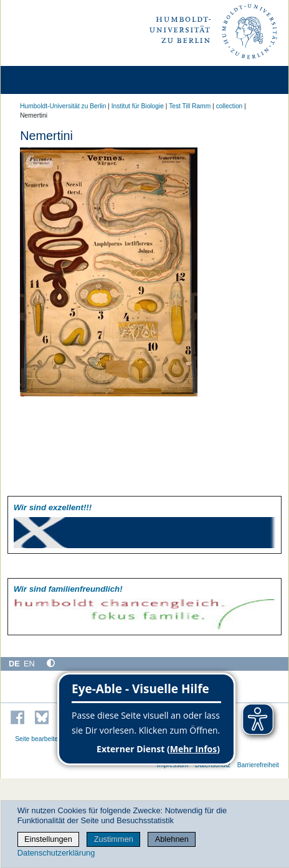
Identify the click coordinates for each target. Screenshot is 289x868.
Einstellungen (48, 839)
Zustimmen (114, 839)
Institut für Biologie (138, 106)
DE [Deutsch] (14, 664)
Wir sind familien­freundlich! (68, 589)
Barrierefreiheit (258, 765)
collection (230, 106)
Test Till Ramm (190, 106)
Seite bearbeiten (38, 739)
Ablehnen (172, 839)
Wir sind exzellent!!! (53, 507)
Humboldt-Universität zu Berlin (63, 106)
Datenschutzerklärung (56, 853)
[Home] (45, 80)
